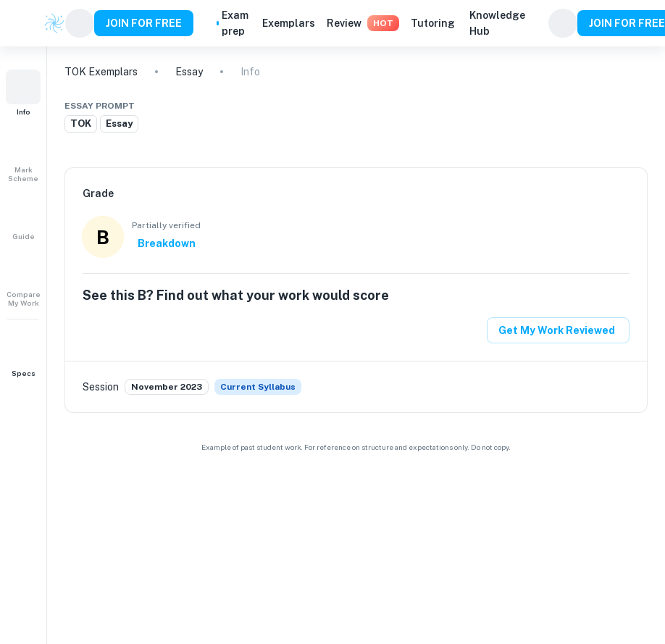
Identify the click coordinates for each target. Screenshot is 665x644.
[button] (23, 93)
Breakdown (167, 243)
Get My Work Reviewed (557, 330)
